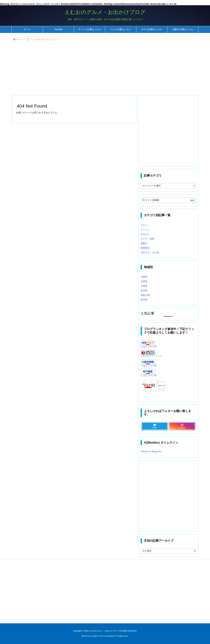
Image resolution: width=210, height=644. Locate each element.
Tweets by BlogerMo (151, 451)
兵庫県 (144, 281)
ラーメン (145, 230)
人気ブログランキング (151, 356)
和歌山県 (145, 295)
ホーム (19, 39)
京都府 (144, 286)
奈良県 (144, 290)
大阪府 (144, 277)
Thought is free (122, 636)
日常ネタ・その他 (150, 252)
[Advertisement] (105, 69)
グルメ (144, 225)
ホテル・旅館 (147, 239)
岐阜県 (144, 300)
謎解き (144, 243)
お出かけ (145, 234)
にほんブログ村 (149, 346)
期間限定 (145, 248)
